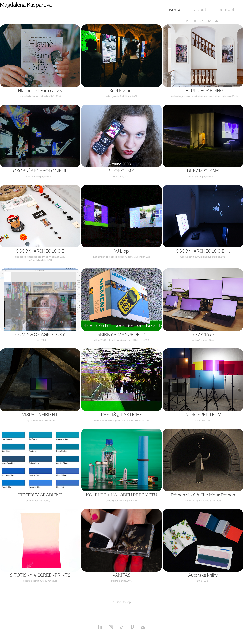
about (200, 9)
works (175, 9)
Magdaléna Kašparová (26, 5)
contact (227, 9)
